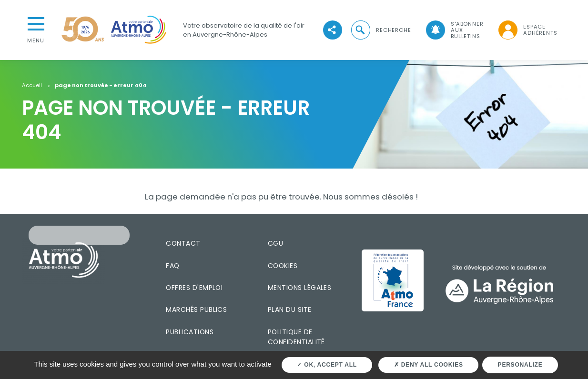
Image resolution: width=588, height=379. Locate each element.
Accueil (32, 86)
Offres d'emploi (194, 288)
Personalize (520, 365)
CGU (275, 243)
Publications (190, 332)
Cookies (283, 266)
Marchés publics (196, 309)
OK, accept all (327, 365)
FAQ (172, 266)
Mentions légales (299, 288)
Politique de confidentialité (296, 337)
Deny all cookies (429, 365)
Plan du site (290, 309)
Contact (183, 243)
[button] (380, 30)
